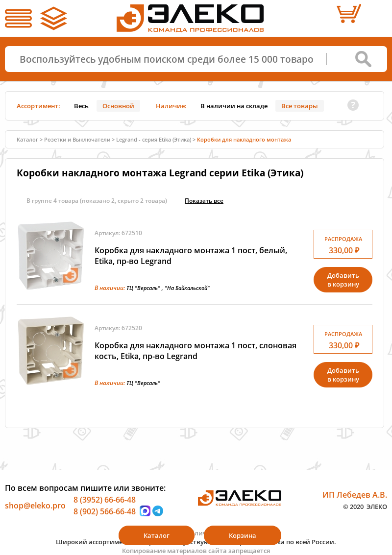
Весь (81, 106)
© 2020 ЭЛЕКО (365, 506)
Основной (118, 106)
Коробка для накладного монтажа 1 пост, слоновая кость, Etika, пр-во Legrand (196, 351)
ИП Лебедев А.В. (355, 495)
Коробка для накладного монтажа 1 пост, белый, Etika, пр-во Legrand (191, 256)
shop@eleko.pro (35, 506)
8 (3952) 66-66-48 (105, 500)
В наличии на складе (234, 106)
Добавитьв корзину (343, 280)
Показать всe (204, 201)
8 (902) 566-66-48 (105, 511)
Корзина (243, 535)
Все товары (300, 106)
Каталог (27, 139)
